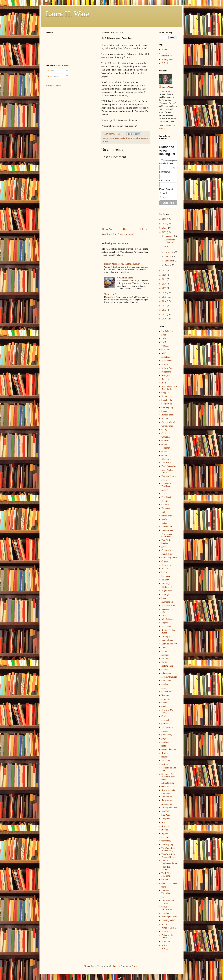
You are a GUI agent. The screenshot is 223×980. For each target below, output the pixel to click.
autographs (166, 372)
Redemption (167, 761)
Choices (165, 433)
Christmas (166, 437)
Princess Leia (167, 727)
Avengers (166, 375)
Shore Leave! (110, 294)
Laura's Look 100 (169, 644)
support (165, 833)
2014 (165, 301)
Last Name (165, 181)
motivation (166, 681)
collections (166, 441)
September (169, 261)
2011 (165, 314)
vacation (165, 913)
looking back (167, 666)
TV (163, 897)
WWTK (165, 949)
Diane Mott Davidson (166, 485)
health (122, 138)
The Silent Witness (166, 868)
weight (164, 924)
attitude (165, 364)
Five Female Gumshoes (167, 535)
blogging (165, 393)
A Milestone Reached (169, 241)
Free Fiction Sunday (167, 542)
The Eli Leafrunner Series (169, 862)
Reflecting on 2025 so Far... (116, 243)
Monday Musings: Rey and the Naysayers (122, 264)
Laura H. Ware (68, 14)
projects (165, 738)
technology (166, 841)
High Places (167, 591)
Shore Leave (167, 797)
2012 (165, 310)
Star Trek (166, 811)
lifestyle (129, 138)
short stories (167, 800)
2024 (165, 224)
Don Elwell (166, 497)
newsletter (166, 699)
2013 (165, 306)
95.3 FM (165, 350)
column (165, 444)
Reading (165, 753)
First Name (165, 172)
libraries (165, 655)
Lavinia (165, 647)
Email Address (167, 163)
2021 (165, 271)
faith (164, 512)
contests (165, 452)
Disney (165, 490)
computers (166, 448)
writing (105, 141)
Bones (164, 396)
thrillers (165, 880)
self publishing (168, 783)
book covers (167, 404)
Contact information (167, 54)
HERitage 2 (167, 587)
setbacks (165, 787)
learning (165, 651)
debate (164, 480)
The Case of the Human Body (168, 849)
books (164, 411)
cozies (164, 455)
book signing (167, 408)
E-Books (165, 63)
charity (165, 429)
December (169, 236)
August (168, 265)
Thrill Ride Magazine (166, 875)
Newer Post (107, 229)
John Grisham (168, 619)
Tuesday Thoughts (166, 892)
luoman (116, 966)
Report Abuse (53, 86)
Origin (164, 716)
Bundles (165, 418)
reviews (165, 764)
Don (163, 494)
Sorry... (167, 247)
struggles (165, 826)
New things (166, 695)
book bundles (167, 400)
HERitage (166, 583)
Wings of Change (169, 928)
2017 (165, 288)
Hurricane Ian (167, 602)
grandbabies (167, 554)
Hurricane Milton (169, 605)
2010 (165, 319)
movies (165, 684)
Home (126, 229)
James (164, 615)
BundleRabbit (168, 415)
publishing (166, 742)
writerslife (166, 941)
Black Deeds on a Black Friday (169, 388)
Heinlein (165, 580)
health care (166, 576)
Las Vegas (166, 637)
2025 (165, 219)
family (111, 138)
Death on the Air (169, 476)
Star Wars (166, 815)
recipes (165, 757)
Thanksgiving (167, 844)
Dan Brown (167, 463)
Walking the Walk (169, 917)
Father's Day (167, 527)
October (168, 256)
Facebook (166, 508)
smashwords (167, 804)
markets (165, 670)
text (164, 197)
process (165, 731)
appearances (167, 361)
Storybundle (167, 819)
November (169, 252)
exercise (165, 505)
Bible (164, 383)
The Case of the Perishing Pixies (169, 856)
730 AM (165, 346)
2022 (165, 232)
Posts (51, 71)
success (165, 830)
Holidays (165, 594)
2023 (165, 228)
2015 (165, 297)
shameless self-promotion (168, 792)
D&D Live (166, 459)
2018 (165, 284)
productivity (167, 735)
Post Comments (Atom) (124, 234)
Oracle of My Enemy (167, 711)
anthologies (167, 357)
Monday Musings (169, 677)
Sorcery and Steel (169, 808)
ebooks (165, 501)
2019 (165, 279)
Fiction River (167, 530)
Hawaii (165, 569)
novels (164, 703)
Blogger (135, 966)
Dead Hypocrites (169, 466)
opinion (165, 706)
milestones (137, 138)
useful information (167, 908)
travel (164, 887)
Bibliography (167, 59)
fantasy (165, 523)
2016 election (167, 331)
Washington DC (168, 920)
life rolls (165, 658)
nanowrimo (166, 692)
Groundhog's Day (169, 558)
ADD (164, 353)
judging (165, 623)
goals (117, 138)
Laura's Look (167, 640)
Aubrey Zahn (167, 368)
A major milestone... (126, 278)
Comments (53, 76)
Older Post (144, 229)
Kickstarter (166, 626)
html (165, 193)
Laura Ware (167, 87)
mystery (165, 688)
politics (165, 724)
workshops (166, 932)
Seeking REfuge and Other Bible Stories (169, 777)
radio (164, 746)
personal (165, 720)
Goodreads (166, 550)
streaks (145, 138)
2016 (165, 292)
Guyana (165, 561)
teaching (165, 837)
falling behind (168, 516)
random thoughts (169, 749)
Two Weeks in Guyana (168, 902)
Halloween (166, 565)
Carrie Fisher (167, 426)
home (164, 598)
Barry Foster (167, 379)
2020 (165, 275)
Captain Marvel (168, 422)
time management (169, 883)
